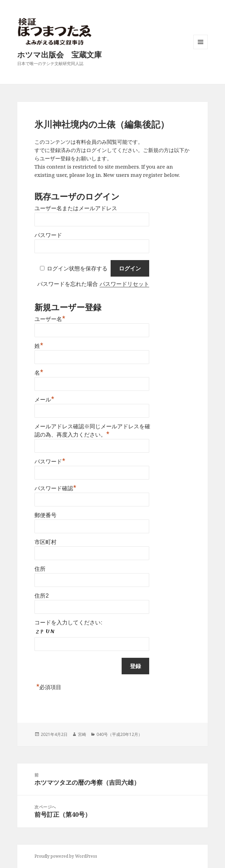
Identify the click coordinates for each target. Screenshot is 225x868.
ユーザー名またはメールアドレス (76, 208)
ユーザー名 (50, 318)
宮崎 (82, 734)
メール (44, 399)
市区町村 (45, 542)
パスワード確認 (55, 487)
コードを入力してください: (68, 623)
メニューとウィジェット (201, 49)
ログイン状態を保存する (77, 269)
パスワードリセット (124, 284)
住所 (40, 569)
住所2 (42, 596)
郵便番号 (45, 515)
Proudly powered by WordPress (66, 856)
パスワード (48, 235)
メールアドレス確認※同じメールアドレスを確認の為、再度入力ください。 (92, 431)
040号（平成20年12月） (119, 734)
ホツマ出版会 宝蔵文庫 (59, 54)
